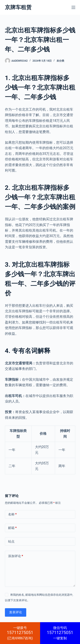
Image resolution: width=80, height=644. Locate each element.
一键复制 (60, 633)
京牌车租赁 (18, 7)
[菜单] (73, 7)
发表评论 (16, 612)
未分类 (60, 61)
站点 (11, 541)
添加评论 (16, 556)
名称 (12, 514)
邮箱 (12, 528)
